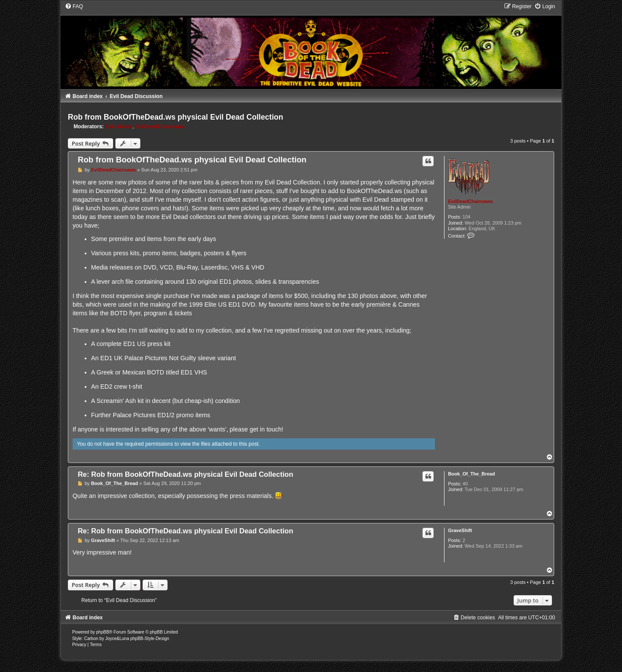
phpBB (103, 632)
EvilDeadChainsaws (160, 127)
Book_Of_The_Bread (471, 474)
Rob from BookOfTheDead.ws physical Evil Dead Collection (176, 117)
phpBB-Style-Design (149, 639)
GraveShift (460, 530)
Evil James (119, 127)
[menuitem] (74, 6)
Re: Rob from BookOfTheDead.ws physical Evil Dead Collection (186, 474)
